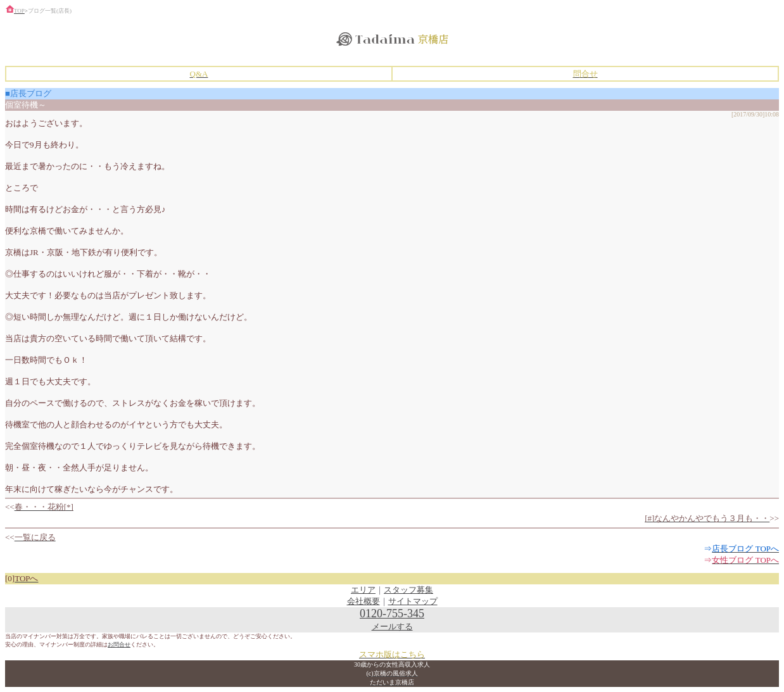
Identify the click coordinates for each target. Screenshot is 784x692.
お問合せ (119, 645)
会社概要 (364, 601)
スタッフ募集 (408, 590)
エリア (363, 590)
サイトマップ (413, 601)
